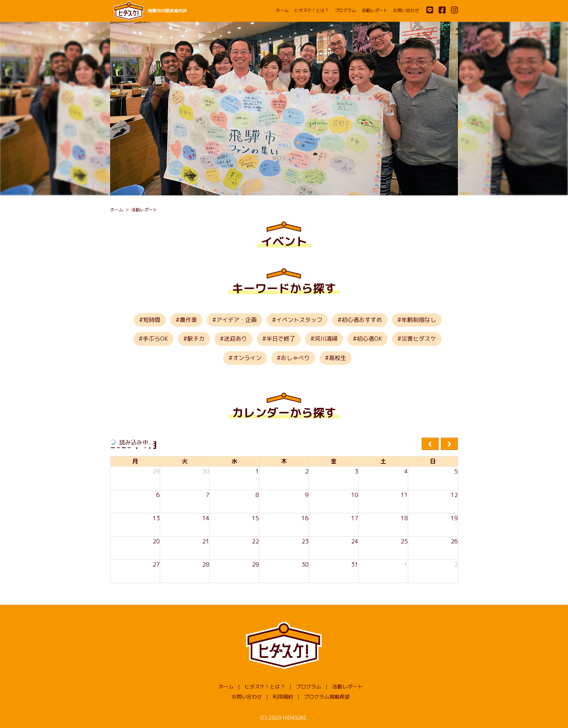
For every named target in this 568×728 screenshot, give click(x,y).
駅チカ (196, 339)
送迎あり (235, 339)
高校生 (338, 358)
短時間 (152, 320)
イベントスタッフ (299, 320)
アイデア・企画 (237, 320)
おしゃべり (295, 358)
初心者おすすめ (362, 320)
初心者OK (369, 339)
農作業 (188, 320)
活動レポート (375, 10)
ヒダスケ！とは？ (312, 10)
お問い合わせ (406, 10)
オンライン (247, 358)
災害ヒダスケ (419, 339)
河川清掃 (326, 339)
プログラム (345, 10)
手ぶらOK (155, 339)
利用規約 (283, 697)
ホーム (282, 10)
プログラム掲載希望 (327, 697)
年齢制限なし (419, 320)
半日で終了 (281, 339)
